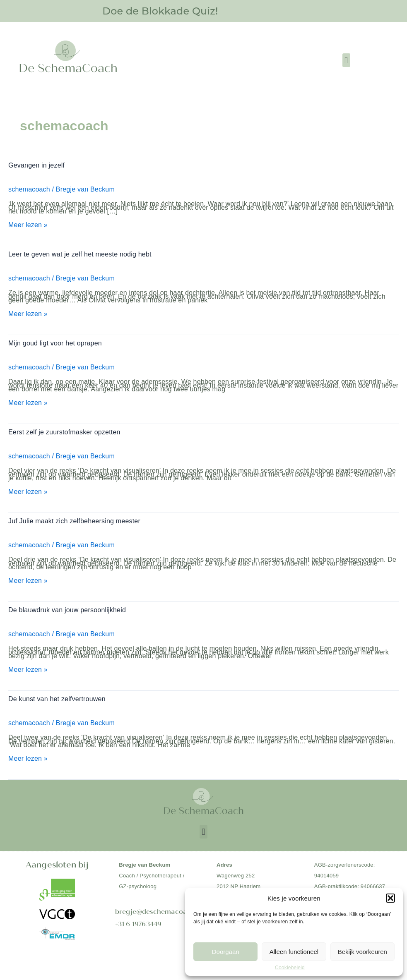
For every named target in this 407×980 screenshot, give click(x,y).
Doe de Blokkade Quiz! (160, 11)
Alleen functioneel (294, 952)
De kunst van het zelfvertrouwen (57, 696)
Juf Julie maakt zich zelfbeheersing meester (74, 519)
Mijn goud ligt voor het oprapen (55, 342)
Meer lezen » (28, 225)
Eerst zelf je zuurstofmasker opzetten (64, 431)
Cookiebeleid (290, 968)
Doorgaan (226, 952)
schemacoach (29, 189)
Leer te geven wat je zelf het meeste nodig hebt (80, 254)
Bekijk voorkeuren (362, 952)
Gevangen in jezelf (36, 165)
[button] (390, 898)
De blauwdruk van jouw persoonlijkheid (67, 607)
